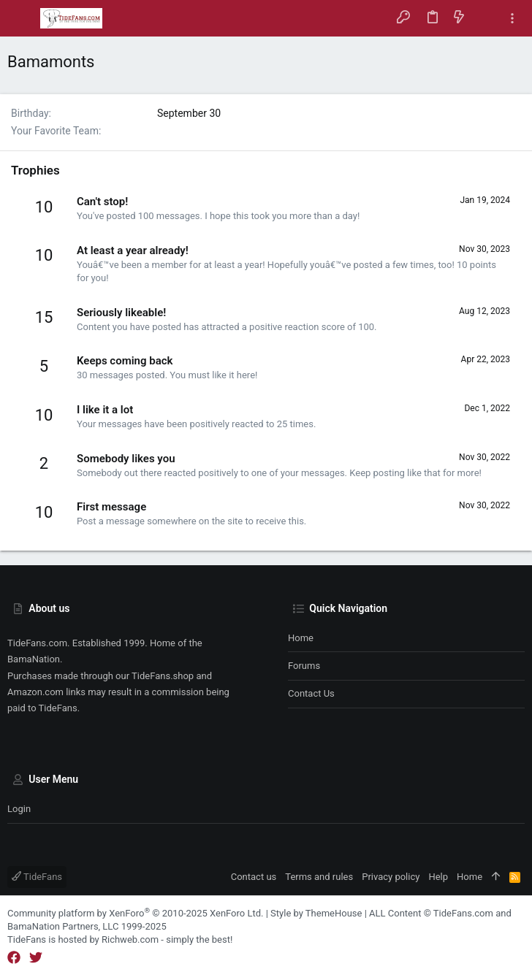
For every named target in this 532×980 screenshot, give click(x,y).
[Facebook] (14, 958)
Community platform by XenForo (135, 913)
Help (438, 877)
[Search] (486, 18)
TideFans (37, 877)
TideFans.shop (163, 676)
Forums (304, 666)
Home (301, 638)
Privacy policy (391, 877)
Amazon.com (35, 692)
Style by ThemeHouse (316, 913)
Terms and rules (319, 877)
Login (19, 809)
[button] (22, 18)
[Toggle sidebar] (512, 19)
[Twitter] (36, 958)
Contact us (311, 693)
